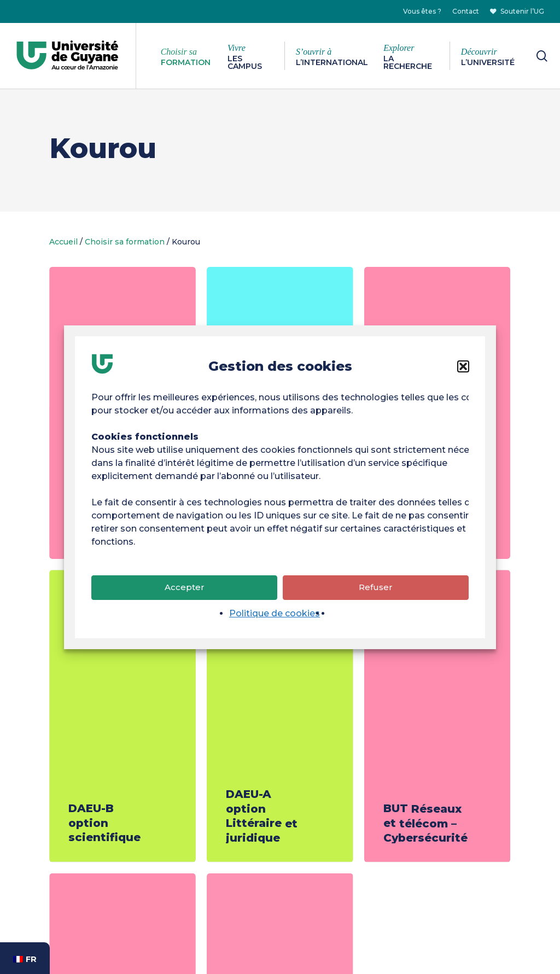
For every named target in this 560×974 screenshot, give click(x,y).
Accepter (185, 589)
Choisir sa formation (125, 242)
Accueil (63, 242)
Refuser (376, 589)
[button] (463, 368)
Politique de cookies (275, 614)
